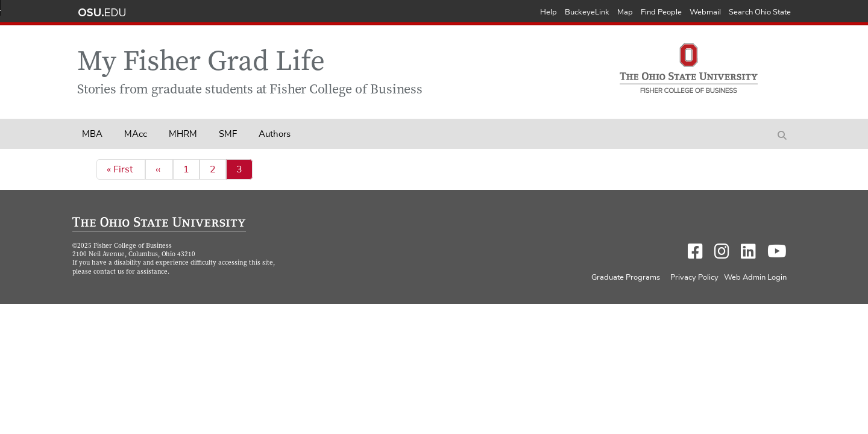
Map (625, 12)
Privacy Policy (694, 278)
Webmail (705, 12)
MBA (92, 134)
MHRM (183, 134)
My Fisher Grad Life (201, 64)
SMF (228, 134)
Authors (275, 134)
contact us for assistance (131, 272)
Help (549, 12)
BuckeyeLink (587, 12)
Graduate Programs (626, 278)
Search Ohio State (760, 12)
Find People (661, 12)
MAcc (136, 134)
